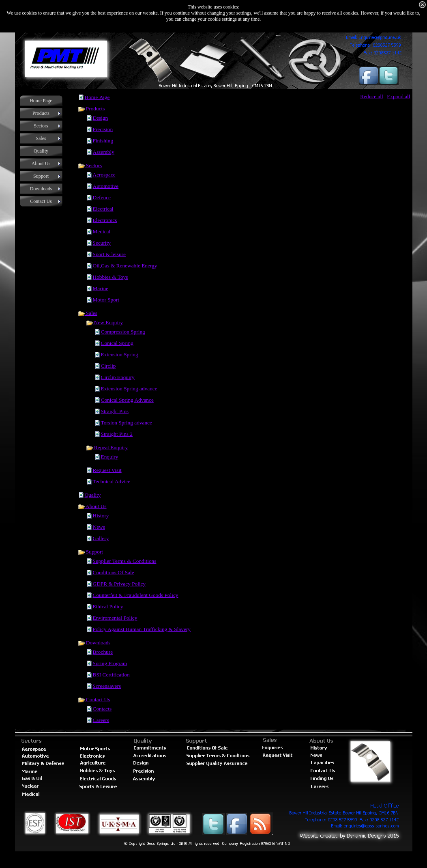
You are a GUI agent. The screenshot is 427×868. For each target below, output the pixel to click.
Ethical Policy (108, 606)
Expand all (398, 96)
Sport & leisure (109, 254)
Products (91, 109)
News (99, 527)
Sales (88, 313)
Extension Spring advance (129, 389)
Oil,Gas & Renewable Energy (125, 266)
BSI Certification (111, 675)
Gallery (101, 538)
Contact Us (94, 699)
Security (102, 243)
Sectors (90, 165)
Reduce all (372, 96)
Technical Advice (112, 481)
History (101, 516)
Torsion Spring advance (127, 423)
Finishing (103, 141)
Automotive (106, 186)
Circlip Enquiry (118, 377)
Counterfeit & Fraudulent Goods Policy (136, 595)
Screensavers (107, 686)
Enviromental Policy (115, 618)
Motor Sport (106, 300)
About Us (92, 506)
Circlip (108, 366)
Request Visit (107, 470)
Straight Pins (115, 411)
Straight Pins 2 (117, 434)
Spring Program (110, 663)
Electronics (105, 220)
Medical (102, 232)
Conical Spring (117, 343)
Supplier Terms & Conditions (125, 561)
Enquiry (110, 457)
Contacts (102, 709)
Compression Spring (123, 332)
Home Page (97, 97)
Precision (103, 129)
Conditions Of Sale (114, 572)
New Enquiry (105, 322)
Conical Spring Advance (127, 400)
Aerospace (104, 175)
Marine (101, 288)
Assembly (104, 152)
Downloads (94, 643)
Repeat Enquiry (107, 447)
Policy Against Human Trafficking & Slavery (142, 629)
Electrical (103, 209)
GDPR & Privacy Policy (119, 584)
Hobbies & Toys (111, 277)
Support (91, 552)
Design (101, 118)
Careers (101, 720)
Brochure (103, 652)
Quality (93, 495)
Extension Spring (120, 354)
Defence (102, 197)
